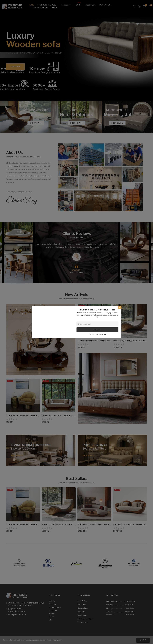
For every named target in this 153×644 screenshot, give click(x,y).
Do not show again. (99, 334)
